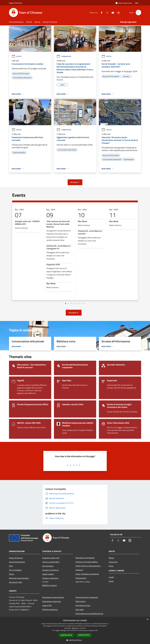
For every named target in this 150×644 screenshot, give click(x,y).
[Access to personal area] (124, 3)
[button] (75, 640)
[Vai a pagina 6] (79, 304)
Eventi (111, 581)
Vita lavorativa (48, 566)
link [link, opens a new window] (97, 630)
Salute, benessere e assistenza (87, 574)
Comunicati (113, 562)
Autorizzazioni (81, 578)
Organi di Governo (16, 558)
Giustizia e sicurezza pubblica (87, 562)
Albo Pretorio (81, 601)
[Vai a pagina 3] (71, 304)
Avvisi (111, 566)
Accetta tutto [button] (66, 635)
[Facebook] (101, 12)
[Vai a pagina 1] (66, 304)
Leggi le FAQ (47, 605)
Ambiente (79, 570)
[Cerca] (138, 13)
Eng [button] (138, 3)
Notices (17, 56)
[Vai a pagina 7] (82, 304)
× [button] (147, 619)
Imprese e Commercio (50, 570)
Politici (12, 574)
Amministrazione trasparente (87, 597)
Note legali (80, 609)
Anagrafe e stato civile (51, 558)
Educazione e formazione (85, 558)
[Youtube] (112, 12)
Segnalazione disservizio (52, 601)
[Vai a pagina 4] (74, 304)
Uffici (11, 566)
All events (74, 313)
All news (75, 182)
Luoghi (111, 577)
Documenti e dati (16, 582)
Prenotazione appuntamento (53, 597)
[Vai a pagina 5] (76, 304)
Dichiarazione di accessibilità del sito (89, 614)
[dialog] (75, 631)
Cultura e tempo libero (51, 562)
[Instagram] (118, 12)
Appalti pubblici (48, 574)
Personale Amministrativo (19, 578)
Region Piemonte (16, 3)
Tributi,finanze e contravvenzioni (88, 566)
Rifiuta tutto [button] (84, 635)
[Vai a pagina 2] (68, 304)
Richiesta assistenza (50, 609)
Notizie (111, 558)
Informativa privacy (83, 605)
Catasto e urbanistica (50, 578)
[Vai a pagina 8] (84, 304)
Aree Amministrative (17, 562)
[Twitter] (106, 12)
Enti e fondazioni (15, 570)
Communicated (64, 56)
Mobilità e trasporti (50, 585)
